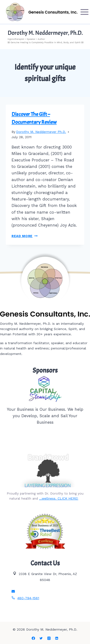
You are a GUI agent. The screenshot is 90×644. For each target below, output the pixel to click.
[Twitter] (41, 638)
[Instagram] (49, 638)
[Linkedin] (57, 638)
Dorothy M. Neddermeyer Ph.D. (41, 132)
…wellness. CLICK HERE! (59, 498)
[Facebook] (33, 638)
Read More (25, 236)
